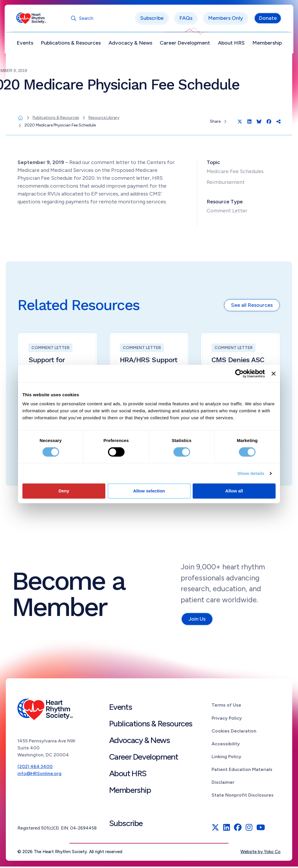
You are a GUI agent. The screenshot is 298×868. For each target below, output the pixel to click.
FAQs (185, 20)
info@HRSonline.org (39, 775)
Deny (64, 491)
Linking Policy (226, 758)
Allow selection (149, 491)
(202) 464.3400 (35, 768)
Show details (251, 473)
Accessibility (226, 745)
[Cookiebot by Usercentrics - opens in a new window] (239, 374)
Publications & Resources (72, 44)
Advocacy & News (131, 44)
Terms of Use (226, 706)
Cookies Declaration (234, 732)
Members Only (224, 20)
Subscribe (151, 20)
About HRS (230, 44)
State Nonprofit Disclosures (243, 796)
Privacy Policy (227, 719)
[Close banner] (274, 374)
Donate (267, 20)
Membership (266, 44)
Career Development (185, 44)
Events (26, 44)
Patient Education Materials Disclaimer (242, 777)
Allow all (234, 491)
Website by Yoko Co (260, 853)
